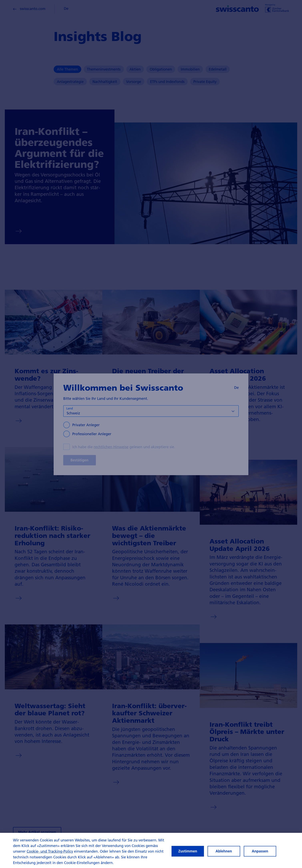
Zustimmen (188, 855)
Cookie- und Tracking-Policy (50, 855)
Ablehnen (224, 855)
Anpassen (260, 855)
